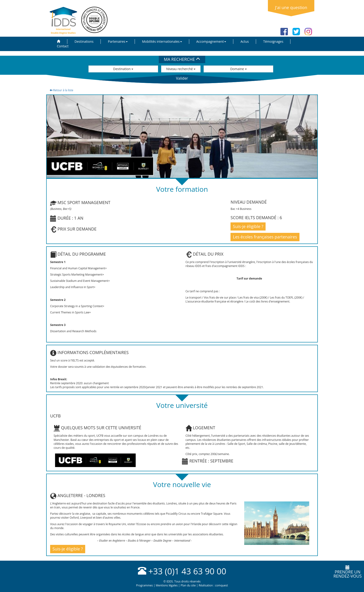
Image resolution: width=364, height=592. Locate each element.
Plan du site (188, 585)
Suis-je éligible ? (248, 226)
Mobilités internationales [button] (162, 41)
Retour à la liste (62, 90)
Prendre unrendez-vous (348, 572)
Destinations (84, 41)
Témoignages (273, 41)
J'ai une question (291, 7)
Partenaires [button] (118, 41)
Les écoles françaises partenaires (265, 237)
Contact (63, 46)
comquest (221, 585)
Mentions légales (167, 585)
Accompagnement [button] (211, 41)
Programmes (144, 585)
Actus (245, 41)
